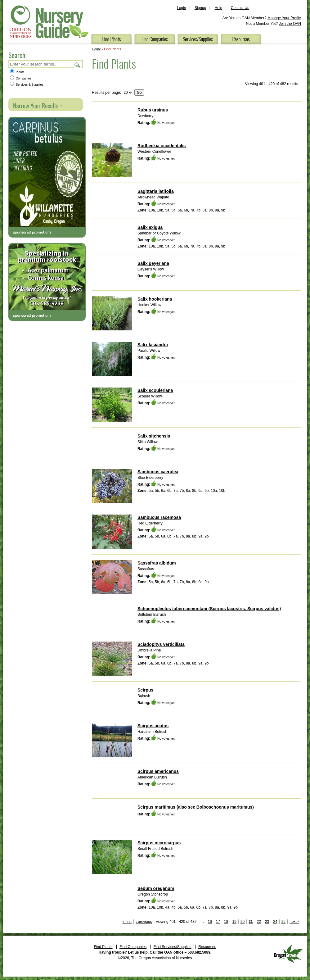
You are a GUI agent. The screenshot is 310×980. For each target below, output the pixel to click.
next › (294, 922)
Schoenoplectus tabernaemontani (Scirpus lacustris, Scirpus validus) (209, 609)
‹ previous (144, 922)
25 (283, 922)
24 (275, 922)
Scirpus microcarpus (159, 843)
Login (181, 8)
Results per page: (106, 93)
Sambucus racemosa (159, 517)
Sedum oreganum (156, 888)
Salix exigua (150, 227)
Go (139, 93)
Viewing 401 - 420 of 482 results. (272, 84)
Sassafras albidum (157, 563)
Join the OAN (290, 24)
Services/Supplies (198, 39)
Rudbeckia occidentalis (162, 146)
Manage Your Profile (284, 18)
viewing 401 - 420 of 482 (176, 922)
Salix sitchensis (154, 436)
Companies (21, 78)
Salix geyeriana (153, 263)
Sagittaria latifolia (156, 191)
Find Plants (112, 39)
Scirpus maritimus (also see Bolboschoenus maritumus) (196, 807)
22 (259, 922)
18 (226, 922)
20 (243, 922)
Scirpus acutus (153, 726)
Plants (17, 72)
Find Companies (155, 39)
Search (78, 65)
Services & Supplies (27, 85)
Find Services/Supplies (173, 947)
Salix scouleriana (155, 390)
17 (218, 922)
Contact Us (240, 8)
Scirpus (145, 690)
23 (267, 922)
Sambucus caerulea (158, 472)
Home (96, 49)
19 (234, 922)
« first (127, 922)
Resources (241, 39)
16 (210, 922)
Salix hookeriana (155, 299)
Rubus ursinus (153, 110)
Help (219, 8)
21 (251, 922)
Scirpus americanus (158, 771)
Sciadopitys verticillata (161, 644)
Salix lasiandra (153, 345)
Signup (200, 8)
